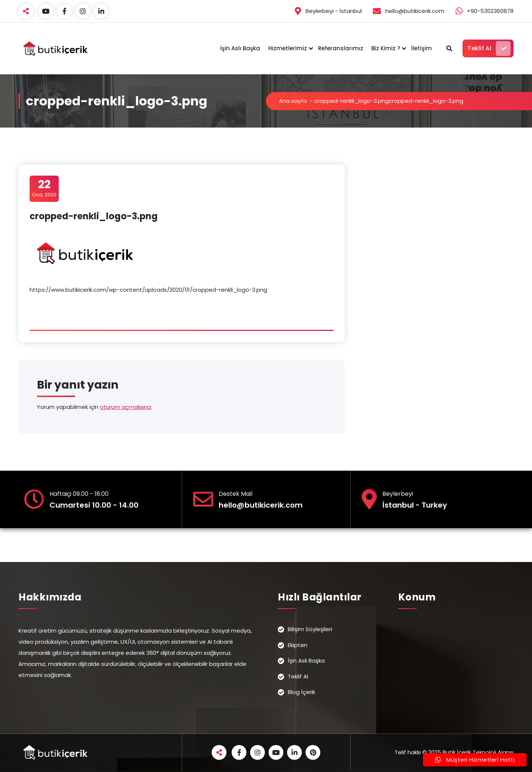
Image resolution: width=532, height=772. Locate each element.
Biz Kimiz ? (386, 48)
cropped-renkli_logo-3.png (351, 101)
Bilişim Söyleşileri (310, 629)
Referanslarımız (341, 48)
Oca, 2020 (44, 188)
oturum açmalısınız (126, 407)
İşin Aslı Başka (240, 48)
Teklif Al (489, 48)
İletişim (422, 48)
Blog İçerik (301, 692)
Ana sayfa (293, 101)
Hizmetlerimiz (288, 48)
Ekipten (298, 645)
